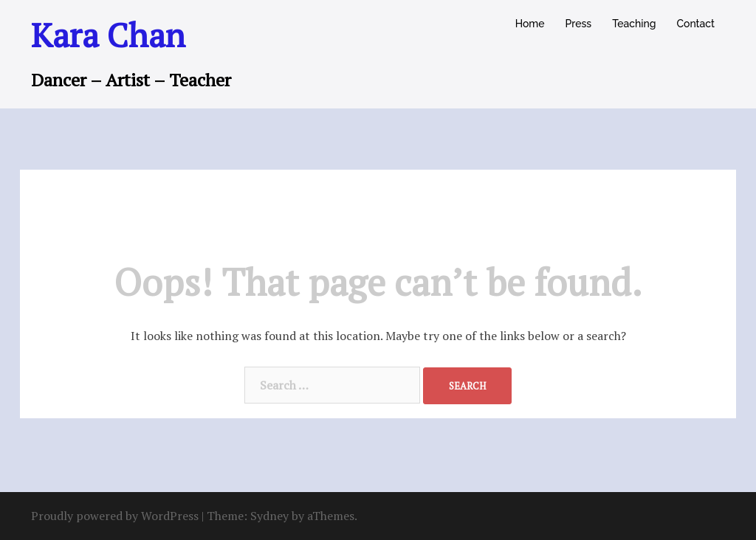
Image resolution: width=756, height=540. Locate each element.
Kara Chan (108, 35)
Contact (695, 24)
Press (579, 24)
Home (530, 24)
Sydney (269, 516)
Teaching (634, 24)
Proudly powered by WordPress (115, 516)
